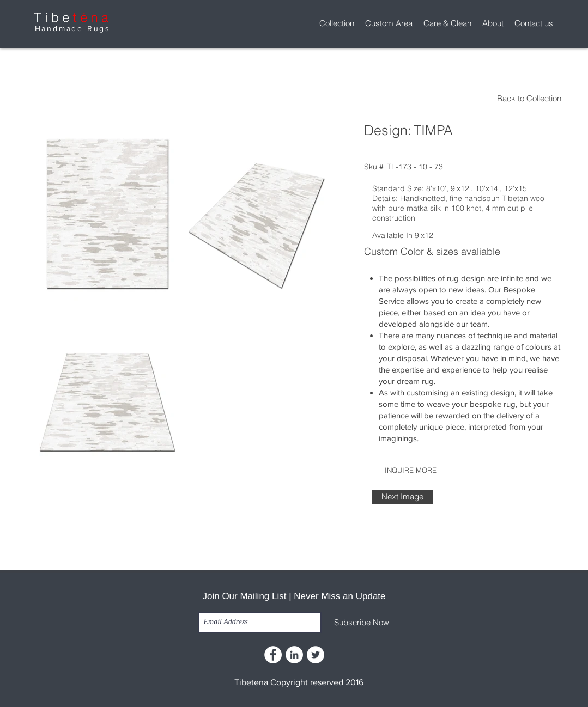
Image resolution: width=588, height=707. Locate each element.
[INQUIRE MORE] (411, 470)
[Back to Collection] (467, 99)
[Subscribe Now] (362, 623)
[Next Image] (403, 497)
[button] (337, 23)
